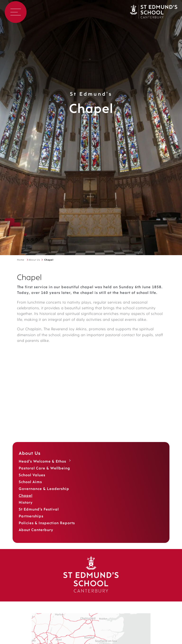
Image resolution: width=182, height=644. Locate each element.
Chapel (26, 502)
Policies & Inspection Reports (47, 529)
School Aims (30, 488)
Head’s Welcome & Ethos (42, 467)
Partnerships (31, 522)
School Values (32, 481)
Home (21, 260)
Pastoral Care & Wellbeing (44, 474)
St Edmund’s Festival (39, 515)
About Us (34, 260)
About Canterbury (36, 536)
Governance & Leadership (44, 495)
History (26, 508)
